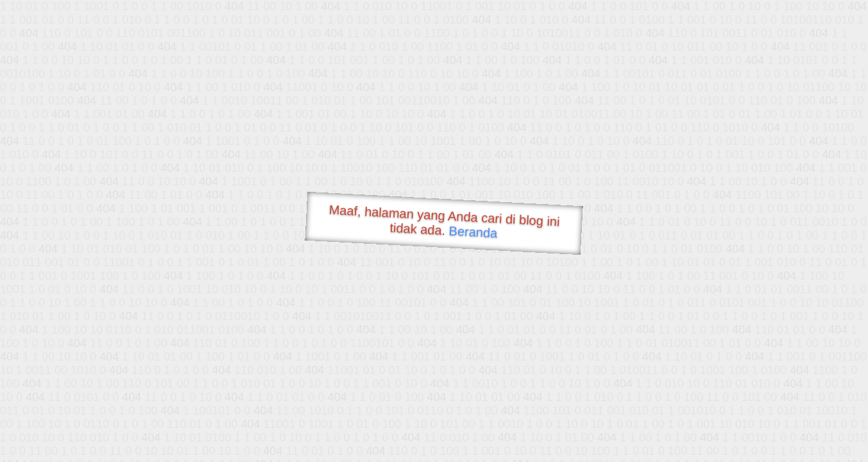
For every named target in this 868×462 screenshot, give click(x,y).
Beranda (473, 232)
